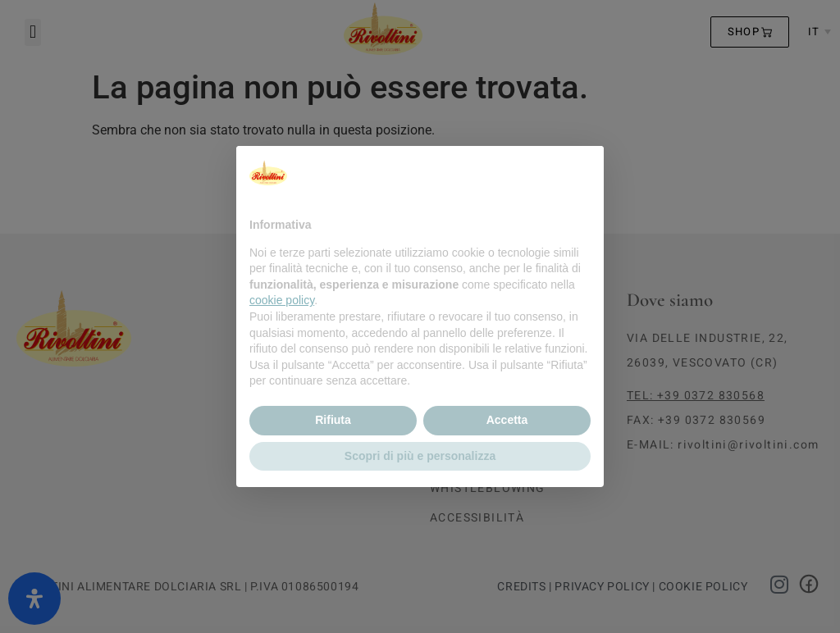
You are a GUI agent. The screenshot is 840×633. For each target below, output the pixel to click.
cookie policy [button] (282, 300)
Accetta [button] (507, 420)
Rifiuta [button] (333, 420)
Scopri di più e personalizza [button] (420, 456)
